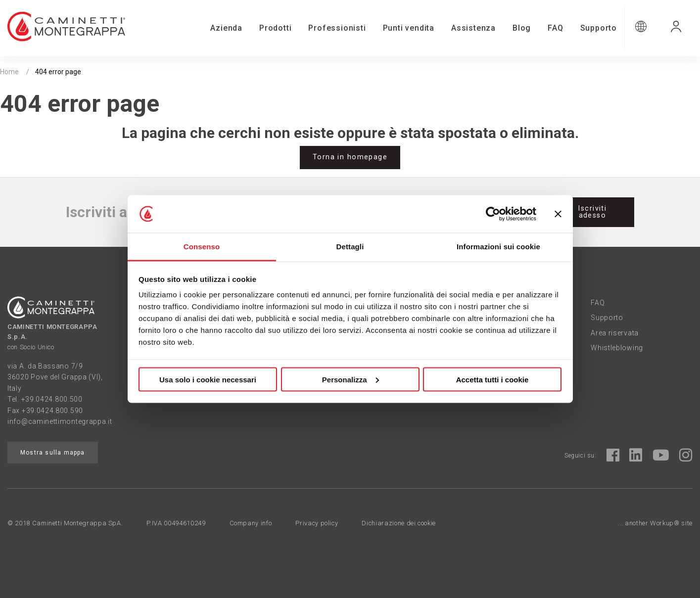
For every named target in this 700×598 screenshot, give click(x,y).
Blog (522, 28)
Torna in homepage (350, 157)
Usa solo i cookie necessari (208, 379)
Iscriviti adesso (592, 212)
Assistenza (473, 28)
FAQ (555, 28)
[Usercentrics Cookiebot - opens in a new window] (493, 214)
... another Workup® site (655, 523)
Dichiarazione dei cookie (399, 523)
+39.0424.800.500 (52, 399)
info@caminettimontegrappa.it (60, 421)
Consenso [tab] (202, 247)
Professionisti (337, 28)
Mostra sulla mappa (53, 453)
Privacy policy (317, 523)
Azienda (226, 28)
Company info (251, 523)
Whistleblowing (617, 348)
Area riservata (615, 333)
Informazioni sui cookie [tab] (498, 247)
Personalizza (350, 379)
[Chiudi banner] (558, 214)
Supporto (599, 28)
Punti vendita (409, 28)
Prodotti (275, 28)
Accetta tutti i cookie (492, 379)
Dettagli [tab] (350, 247)
